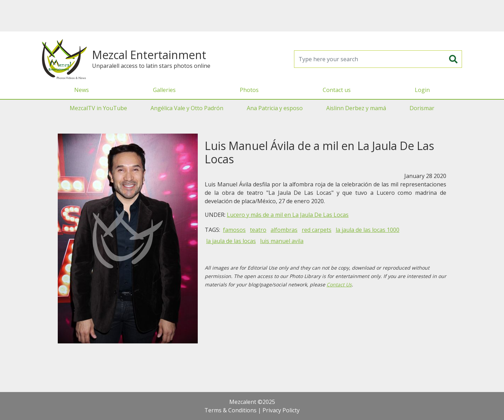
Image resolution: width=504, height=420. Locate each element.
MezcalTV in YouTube (98, 108)
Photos (249, 90)
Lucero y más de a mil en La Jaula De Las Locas (288, 215)
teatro (258, 230)
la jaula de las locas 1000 (367, 230)
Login (422, 90)
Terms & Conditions (230, 410)
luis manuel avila (282, 241)
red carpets (317, 230)
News (82, 90)
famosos (234, 230)
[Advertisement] (252, 16)
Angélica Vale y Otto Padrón (187, 108)
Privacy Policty (281, 410)
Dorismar (422, 108)
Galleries (164, 90)
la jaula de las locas (231, 241)
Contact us (337, 90)
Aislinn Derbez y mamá (356, 108)
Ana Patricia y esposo (275, 108)
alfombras (284, 230)
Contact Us (339, 284)
